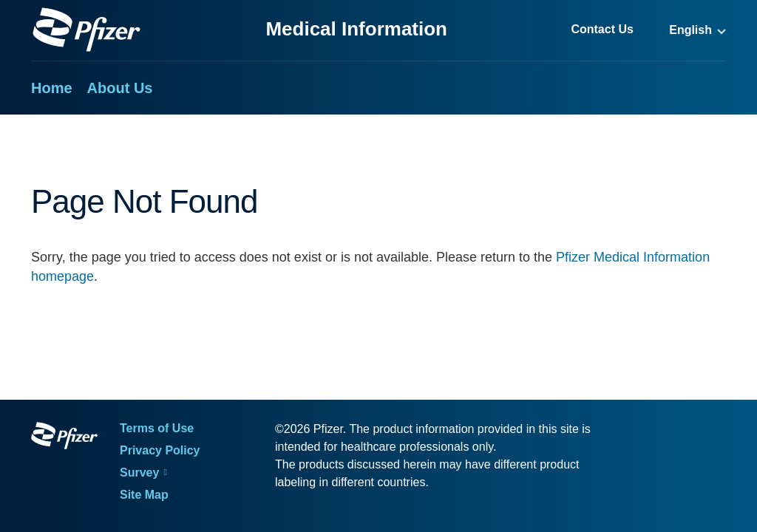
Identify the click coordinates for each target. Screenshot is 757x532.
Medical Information (356, 29)
